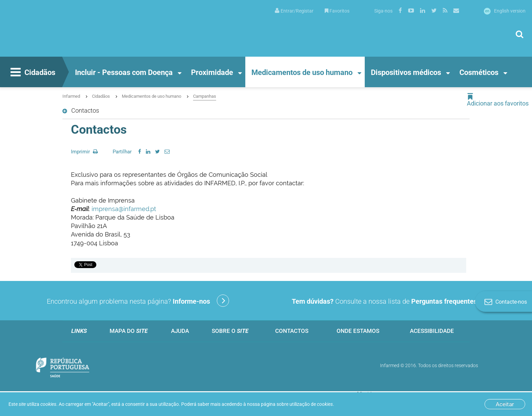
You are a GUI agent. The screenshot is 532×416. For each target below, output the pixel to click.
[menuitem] (294, 10)
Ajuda (180, 331)
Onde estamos (358, 331)
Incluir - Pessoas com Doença (124, 72)
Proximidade (212, 72)
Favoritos (337, 11)
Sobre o (230, 331)
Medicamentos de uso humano (302, 72)
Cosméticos (479, 72)
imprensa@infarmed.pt (124, 209)
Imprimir (84, 152)
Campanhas (205, 96)
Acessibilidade (432, 331)
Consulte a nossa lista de (394, 301)
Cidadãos (32, 73)
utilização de (311, 404)
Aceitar (505, 404)
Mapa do (129, 331)
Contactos (292, 331)
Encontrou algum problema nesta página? (138, 301)
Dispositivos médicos (406, 72)
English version (505, 11)
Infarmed (71, 96)
